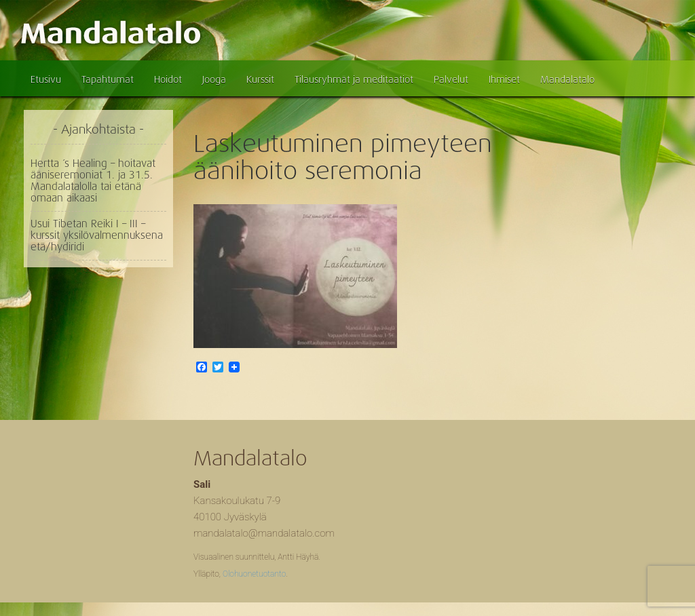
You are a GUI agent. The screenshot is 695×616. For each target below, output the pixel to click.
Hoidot (168, 79)
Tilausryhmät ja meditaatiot (354, 79)
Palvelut (451, 79)
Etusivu (46, 79)
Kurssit (260, 79)
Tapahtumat (108, 79)
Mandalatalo (567, 79)
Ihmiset (504, 79)
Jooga (214, 79)
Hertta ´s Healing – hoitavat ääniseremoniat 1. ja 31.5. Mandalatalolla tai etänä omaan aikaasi (93, 181)
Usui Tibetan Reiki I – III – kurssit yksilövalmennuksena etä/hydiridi (97, 235)
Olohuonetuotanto (254, 574)
